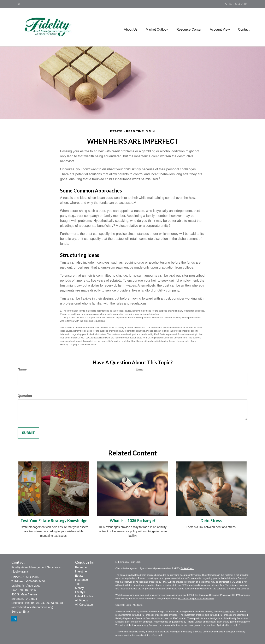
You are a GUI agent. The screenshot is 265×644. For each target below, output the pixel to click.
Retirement (82, 567)
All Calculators (84, 605)
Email (140, 369)
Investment (82, 571)
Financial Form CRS (130, 562)
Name (22, 369)
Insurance (81, 580)
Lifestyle (80, 592)
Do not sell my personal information (196, 599)
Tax (77, 584)
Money (79, 588)
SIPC (233, 612)
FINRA (226, 612)
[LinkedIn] (19, 4)
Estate (79, 576)
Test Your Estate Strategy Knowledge (54, 521)
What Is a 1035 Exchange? (133, 521)
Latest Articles (84, 596)
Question (25, 396)
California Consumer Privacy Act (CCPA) (219, 595)
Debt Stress (211, 521)
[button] (131, 27)
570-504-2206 (236, 4)
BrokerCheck (187, 568)
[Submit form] (28, 433)
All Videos (82, 600)
